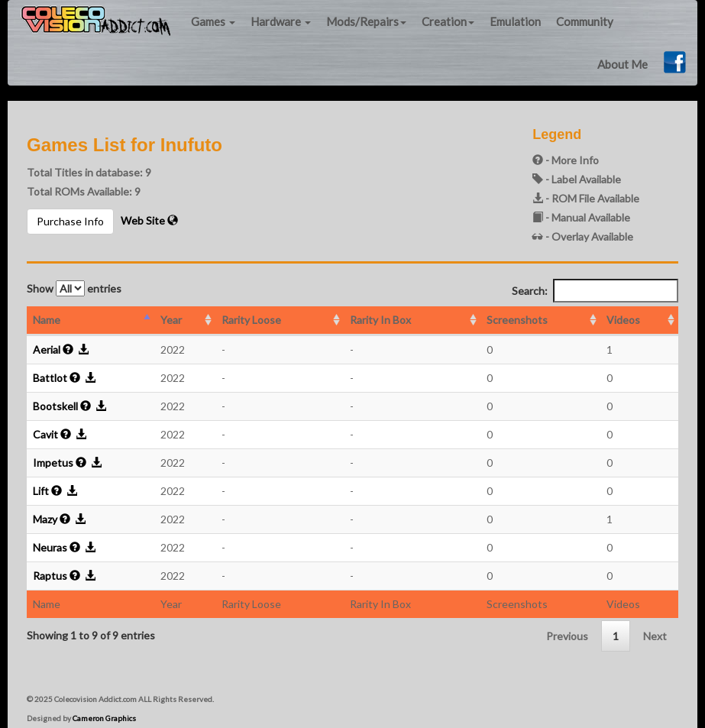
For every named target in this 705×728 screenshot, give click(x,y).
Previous (567, 636)
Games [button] (213, 21)
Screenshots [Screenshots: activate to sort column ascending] (517, 320)
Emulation (515, 21)
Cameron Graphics (104, 718)
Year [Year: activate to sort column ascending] (171, 320)
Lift (41, 491)
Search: (595, 291)
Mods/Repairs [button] (366, 21)
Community (585, 21)
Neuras (50, 547)
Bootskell (55, 406)
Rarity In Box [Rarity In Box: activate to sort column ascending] (380, 320)
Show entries (74, 288)
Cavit (45, 434)
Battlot (50, 378)
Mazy (45, 519)
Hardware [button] (281, 21)
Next (655, 636)
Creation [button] (448, 21)
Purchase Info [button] (70, 221)
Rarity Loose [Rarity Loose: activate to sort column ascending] (251, 320)
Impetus (53, 463)
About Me (623, 64)
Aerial (47, 349)
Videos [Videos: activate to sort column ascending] (623, 320)
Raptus (50, 576)
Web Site (149, 220)
